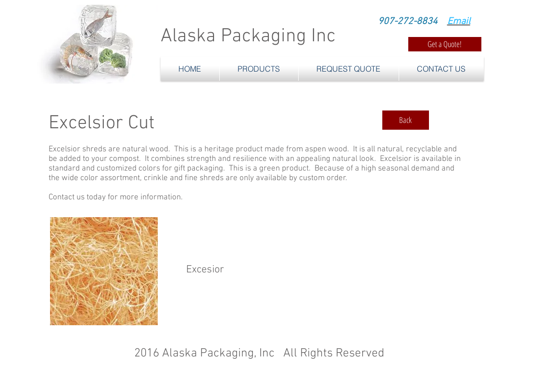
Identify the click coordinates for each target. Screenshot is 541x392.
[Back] (406, 120)
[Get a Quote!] (445, 44)
